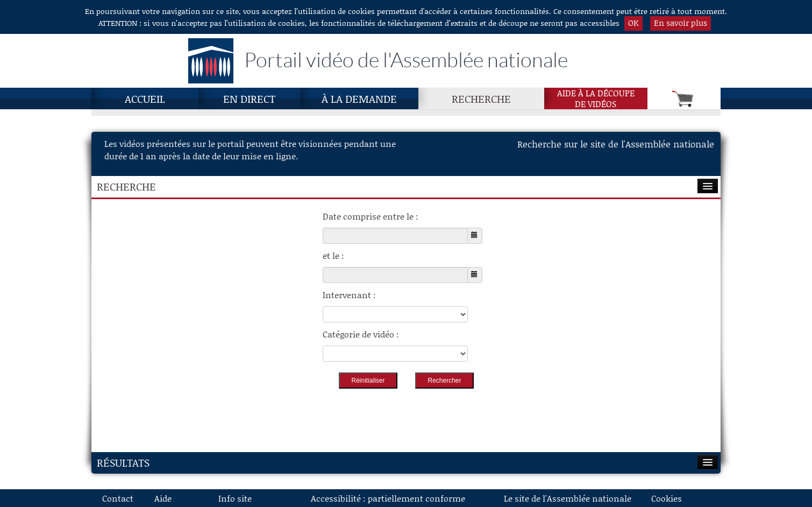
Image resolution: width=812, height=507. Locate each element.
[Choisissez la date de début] (395, 236)
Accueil (145, 98)
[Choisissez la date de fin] (395, 275)
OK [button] (633, 23)
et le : (333, 255)
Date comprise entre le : (371, 216)
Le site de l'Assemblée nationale (568, 498)
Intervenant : (349, 295)
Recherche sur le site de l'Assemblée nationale (616, 144)
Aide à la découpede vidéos (596, 98)
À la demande (359, 98)
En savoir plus (681, 23)
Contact (118, 498)
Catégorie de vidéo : (361, 334)
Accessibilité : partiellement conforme (388, 498)
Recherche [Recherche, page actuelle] (481, 98)
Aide (163, 498)
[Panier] (684, 98)
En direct (249, 98)
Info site (235, 498)
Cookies (667, 498)
